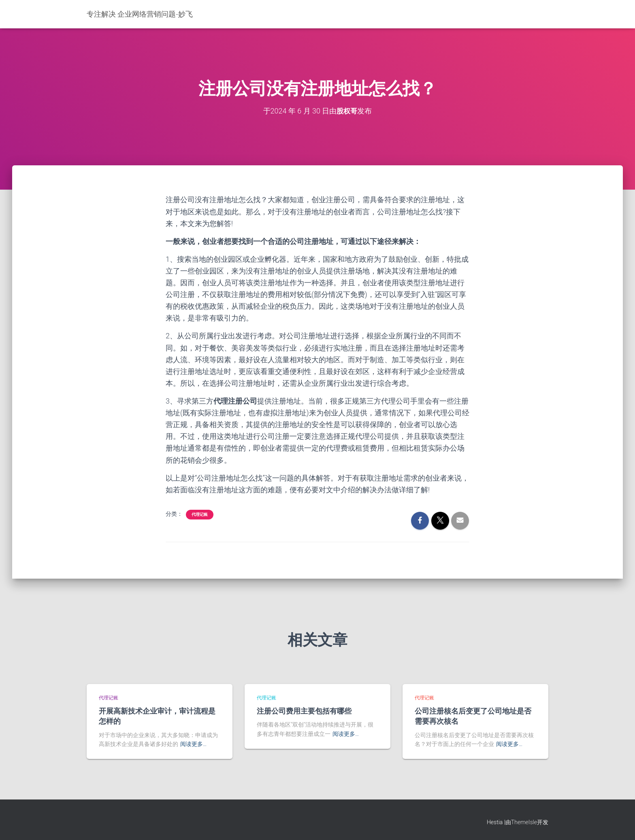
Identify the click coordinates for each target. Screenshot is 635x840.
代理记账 (200, 514)
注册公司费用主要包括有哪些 (304, 711)
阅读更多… (193, 744)
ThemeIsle (524, 822)
